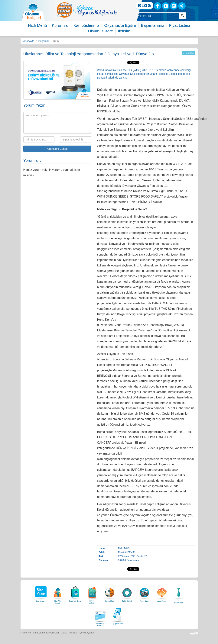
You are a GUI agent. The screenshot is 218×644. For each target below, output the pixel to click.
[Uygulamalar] (118, 616)
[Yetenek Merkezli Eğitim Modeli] (87, 10)
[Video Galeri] (144, 593)
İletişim (124, 31)
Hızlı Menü (37, 25)
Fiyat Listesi (180, 25)
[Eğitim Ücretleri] (162, 593)
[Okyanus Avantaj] (100, 616)
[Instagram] (174, 6)
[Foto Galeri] (127, 593)
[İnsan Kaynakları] (179, 593)
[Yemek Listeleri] (92, 593)
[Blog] (144, 6)
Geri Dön (188, 53)
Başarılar (44, 41)
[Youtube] (166, 6)
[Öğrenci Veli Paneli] (58, 593)
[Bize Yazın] (40, 593)
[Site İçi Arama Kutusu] (157, 16)
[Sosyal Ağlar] (182, 6)
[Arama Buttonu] (182, 16)
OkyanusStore (101, 31)
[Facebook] (158, 6)
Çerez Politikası (69, 633)
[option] (87, 10)
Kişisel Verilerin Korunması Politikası (40, 633)
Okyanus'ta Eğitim (120, 25)
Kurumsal (60, 25)
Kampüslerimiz (86, 25)
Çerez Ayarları (87, 633)
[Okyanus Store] (75, 593)
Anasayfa (29, 41)
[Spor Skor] (110, 593)
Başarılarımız (153, 25)
